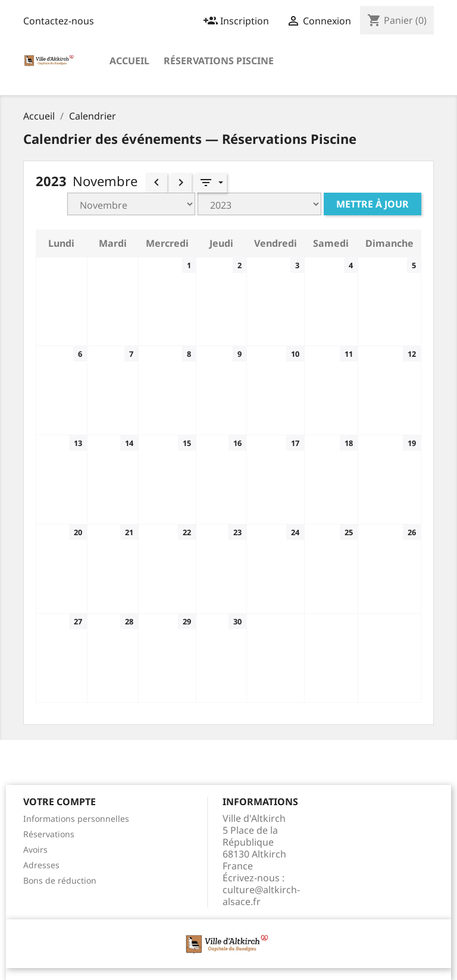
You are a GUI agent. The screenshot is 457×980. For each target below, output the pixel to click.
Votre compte (60, 802)
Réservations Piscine (219, 61)
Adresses (41, 865)
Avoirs (35, 849)
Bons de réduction (60, 880)
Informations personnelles (76, 819)
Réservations (49, 834)
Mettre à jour (373, 204)
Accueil (129, 61)
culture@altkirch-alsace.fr (261, 896)
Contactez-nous (59, 21)
